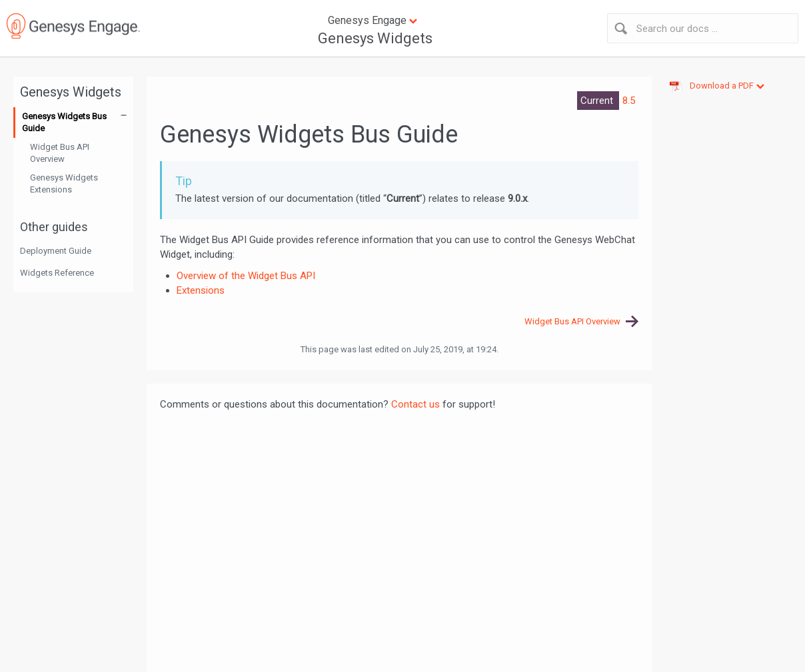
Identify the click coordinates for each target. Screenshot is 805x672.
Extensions (201, 290)
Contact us (415, 404)
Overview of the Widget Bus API (246, 276)
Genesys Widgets (375, 38)
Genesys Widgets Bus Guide (64, 122)
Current (598, 101)
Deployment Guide (56, 251)
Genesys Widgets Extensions (64, 183)
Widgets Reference (57, 273)
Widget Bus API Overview (60, 153)
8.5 (629, 101)
